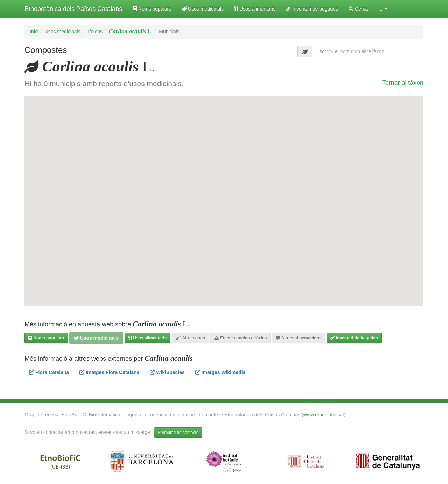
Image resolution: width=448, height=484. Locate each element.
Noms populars (152, 9)
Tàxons (94, 32)
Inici (34, 32)
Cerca (358, 9)
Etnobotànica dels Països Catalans (73, 9)
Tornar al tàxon (403, 83)
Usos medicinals (203, 9)
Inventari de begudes (312, 9)
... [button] (383, 9)
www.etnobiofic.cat (324, 415)
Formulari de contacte (178, 433)
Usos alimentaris (255, 9)
